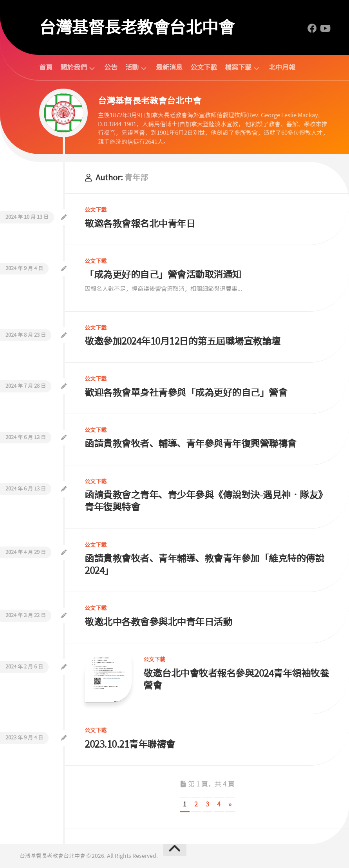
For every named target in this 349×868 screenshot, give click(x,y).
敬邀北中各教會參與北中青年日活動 (158, 622)
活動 (132, 68)
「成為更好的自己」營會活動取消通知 (163, 275)
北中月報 (282, 67)
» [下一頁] (230, 804)
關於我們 (74, 68)
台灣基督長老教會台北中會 (137, 27)
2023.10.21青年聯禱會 (130, 744)
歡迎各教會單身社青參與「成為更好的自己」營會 (186, 393)
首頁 (46, 67)
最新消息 (169, 67)
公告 (111, 67)
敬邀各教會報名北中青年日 (140, 224)
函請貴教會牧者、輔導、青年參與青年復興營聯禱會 (191, 444)
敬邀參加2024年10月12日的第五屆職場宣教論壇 (183, 341)
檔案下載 (238, 68)
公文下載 (204, 67)
